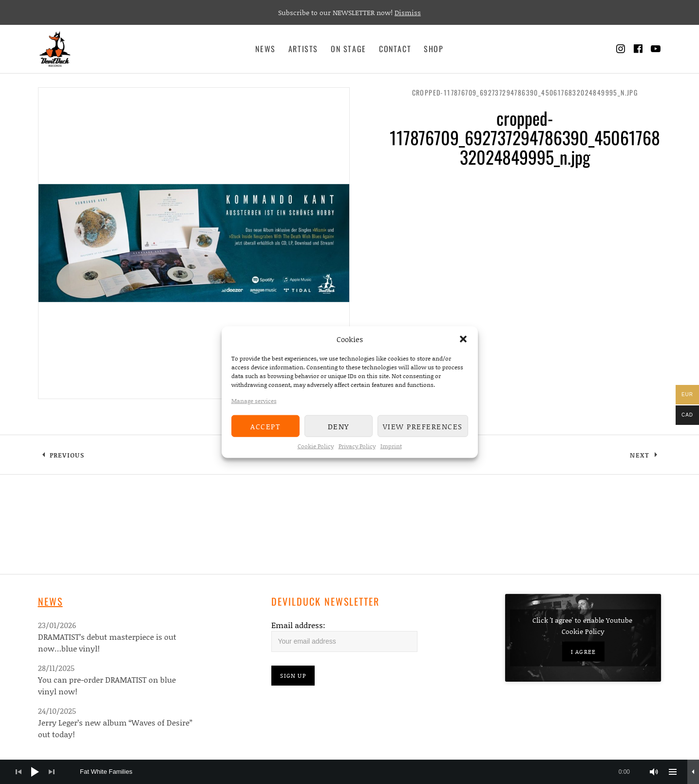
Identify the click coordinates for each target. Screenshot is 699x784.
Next (640, 455)
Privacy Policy (357, 446)
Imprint (391, 446)
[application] (349, 772)
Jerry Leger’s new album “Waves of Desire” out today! (115, 728)
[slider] (360, 772)
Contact (395, 49)
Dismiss (408, 12)
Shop (434, 49)
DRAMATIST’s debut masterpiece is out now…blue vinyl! (107, 642)
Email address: (298, 625)
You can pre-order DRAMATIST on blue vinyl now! (107, 685)
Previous (67, 455)
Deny (339, 426)
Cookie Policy (316, 446)
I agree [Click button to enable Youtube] (583, 652)
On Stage (349, 49)
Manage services (254, 401)
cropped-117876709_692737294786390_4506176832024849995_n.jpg (525, 92)
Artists (303, 49)
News (265, 49)
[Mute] (654, 772)
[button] (463, 339)
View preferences (423, 426)
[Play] (35, 772)
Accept (265, 426)
